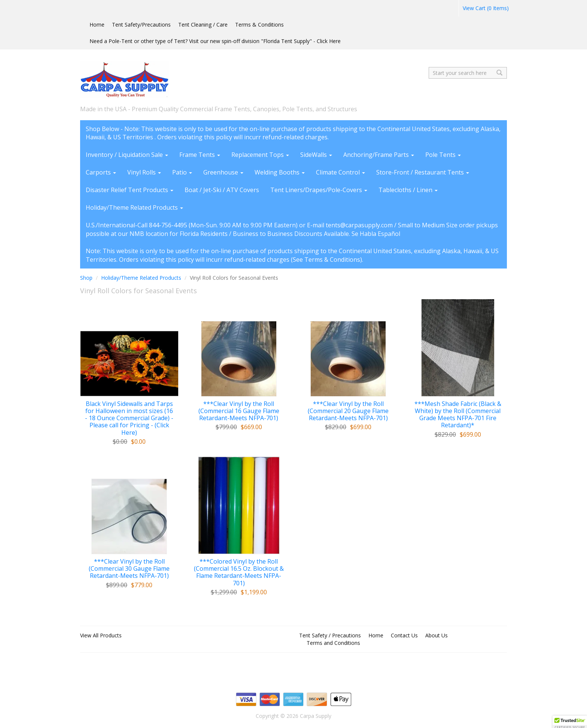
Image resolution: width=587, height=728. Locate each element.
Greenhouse (223, 172)
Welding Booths (280, 172)
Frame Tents (200, 155)
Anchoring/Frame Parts (379, 155)
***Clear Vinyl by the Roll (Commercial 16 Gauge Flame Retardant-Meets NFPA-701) (239, 411)
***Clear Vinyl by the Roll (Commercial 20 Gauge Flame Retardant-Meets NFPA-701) (348, 411)
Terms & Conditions (259, 25)
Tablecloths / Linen (408, 190)
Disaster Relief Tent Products (130, 190)
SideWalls (316, 155)
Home (97, 25)
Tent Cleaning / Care (203, 25)
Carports (101, 172)
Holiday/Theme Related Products (134, 207)
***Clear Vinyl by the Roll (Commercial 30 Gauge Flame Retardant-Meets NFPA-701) (129, 569)
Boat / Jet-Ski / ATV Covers (222, 190)
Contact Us (404, 635)
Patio (182, 172)
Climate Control (340, 172)
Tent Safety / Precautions (330, 635)
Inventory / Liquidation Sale (127, 155)
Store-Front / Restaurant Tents (423, 172)
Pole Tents (443, 155)
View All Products (101, 635)
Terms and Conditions (333, 643)
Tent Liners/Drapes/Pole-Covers (319, 190)
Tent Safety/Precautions (141, 25)
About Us (437, 635)
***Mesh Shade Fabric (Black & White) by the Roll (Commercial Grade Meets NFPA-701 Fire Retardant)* (458, 415)
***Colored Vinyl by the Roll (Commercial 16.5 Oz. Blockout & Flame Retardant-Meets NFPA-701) (239, 572)
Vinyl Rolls (144, 172)
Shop (86, 278)
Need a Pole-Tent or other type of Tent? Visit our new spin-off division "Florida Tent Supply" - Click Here (215, 41)
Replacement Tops (260, 155)
